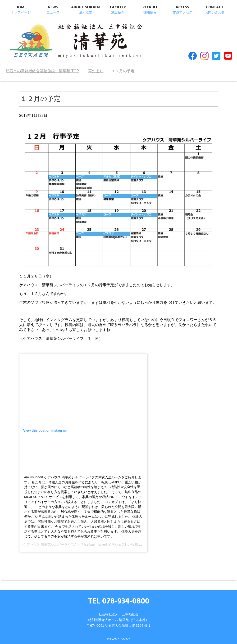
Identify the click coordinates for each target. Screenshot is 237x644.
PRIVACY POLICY (118, 629)
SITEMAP (112, 636)
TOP (42, 62)
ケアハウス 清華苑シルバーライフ (49, 535)
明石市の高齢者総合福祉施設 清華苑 (54, 38)
